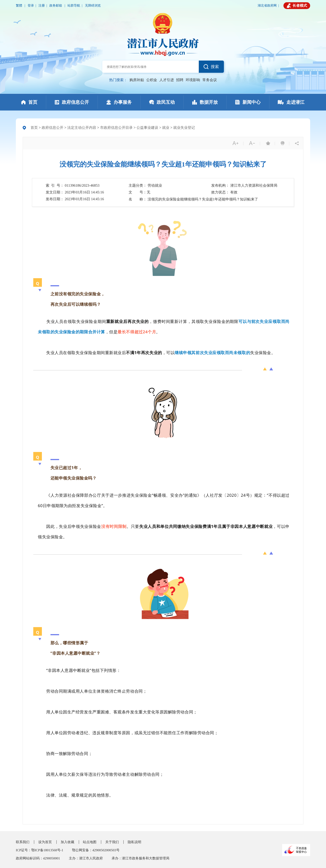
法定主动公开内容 (82, 128)
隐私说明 (134, 842)
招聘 (180, 80)
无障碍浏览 (93, 6)
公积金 (152, 80)
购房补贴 (137, 80)
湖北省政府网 (267, 6)
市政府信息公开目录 (116, 128)
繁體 (19, 6)
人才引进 (167, 80)
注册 (42, 6)
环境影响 (193, 80)
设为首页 (45, 842)
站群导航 (74, 6)
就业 (166, 128)
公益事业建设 (147, 128)
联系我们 (23, 842)
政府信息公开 (53, 128)
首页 (34, 128)
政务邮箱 (56, 6)
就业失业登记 (184, 128)
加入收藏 (67, 842)
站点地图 (90, 842)
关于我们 (112, 842)
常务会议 (210, 80)
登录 (31, 6)
